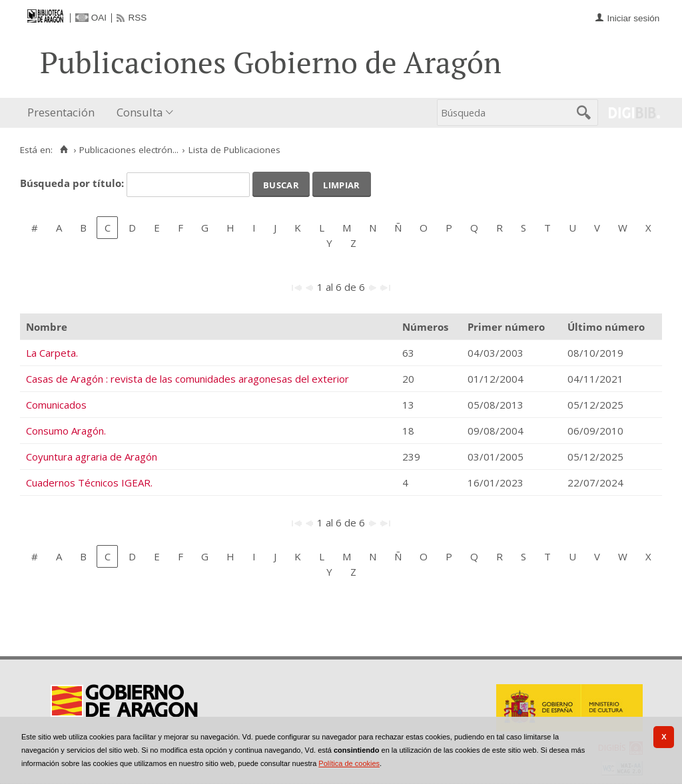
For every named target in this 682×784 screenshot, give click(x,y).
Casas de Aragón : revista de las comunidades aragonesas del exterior (187, 379)
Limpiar (341, 184)
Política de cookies (349, 763)
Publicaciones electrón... (129, 150)
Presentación (61, 112)
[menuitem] (64, 113)
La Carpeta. (52, 353)
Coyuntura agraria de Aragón (92, 457)
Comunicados (56, 405)
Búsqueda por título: (73, 183)
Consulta (140, 112)
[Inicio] (64, 150)
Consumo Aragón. (66, 431)
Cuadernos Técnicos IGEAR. (89, 483)
